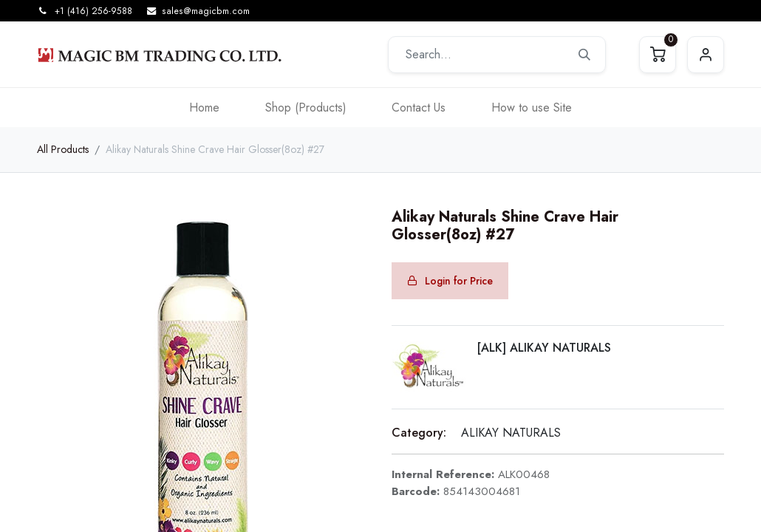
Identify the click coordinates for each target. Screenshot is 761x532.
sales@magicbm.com (206, 11)
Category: (419, 433)
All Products (63, 149)
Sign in (706, 55)
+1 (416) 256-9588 (93, 11)
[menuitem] (204, 108)
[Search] (584, 55)
